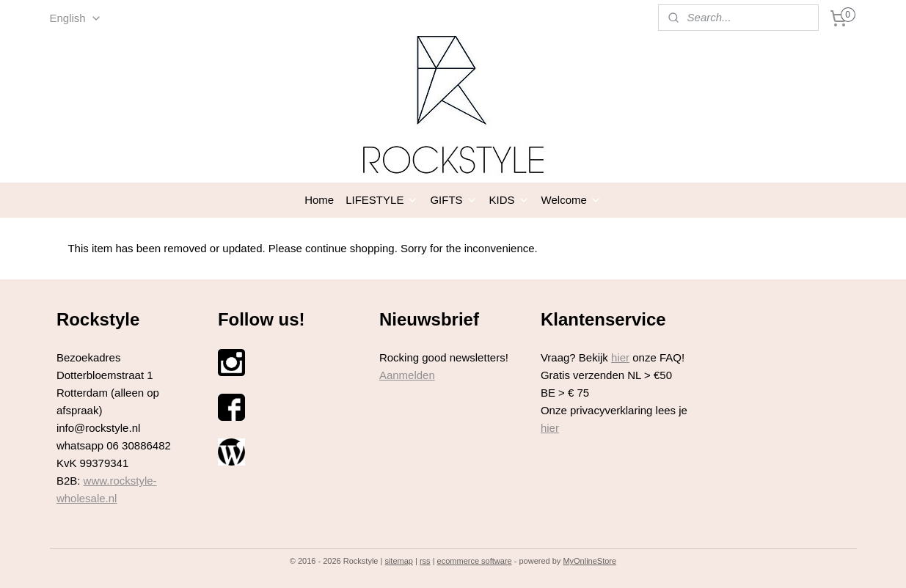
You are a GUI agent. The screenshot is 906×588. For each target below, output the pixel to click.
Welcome (571, 200)
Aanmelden (407, 375)
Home (319, 200)
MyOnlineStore (589, 561)
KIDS (509, 200)
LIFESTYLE (382, 200)
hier (620, 357)
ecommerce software (475, 561)
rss (425, 561)
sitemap (399, 561)
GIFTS (453, 200)
